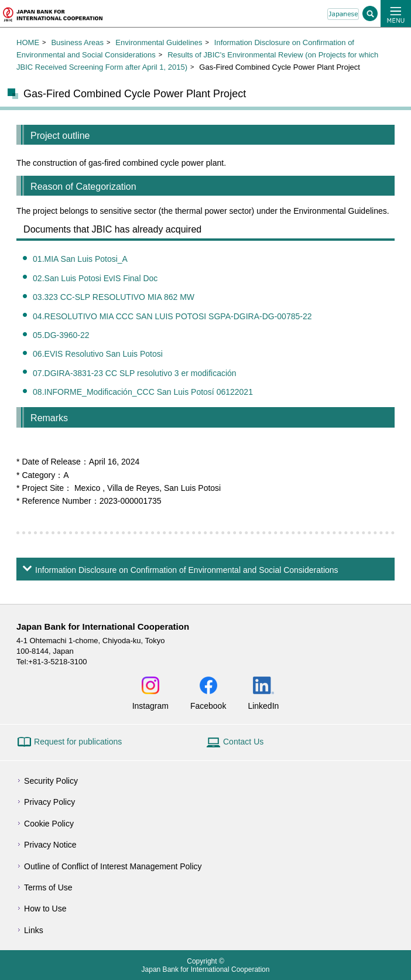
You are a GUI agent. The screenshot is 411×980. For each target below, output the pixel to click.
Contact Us (243, 742)
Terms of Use (48, 887)
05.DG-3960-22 (61, 335)
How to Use (45, 909)
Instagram (150, 706)
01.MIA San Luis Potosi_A (80, 259)
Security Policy (51, 781)
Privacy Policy (49, 802)
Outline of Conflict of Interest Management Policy (113, 866)
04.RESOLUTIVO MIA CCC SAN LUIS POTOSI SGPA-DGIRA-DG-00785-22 (172, 316)
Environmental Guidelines (159, 42)
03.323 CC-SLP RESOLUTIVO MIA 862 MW (114, 297)
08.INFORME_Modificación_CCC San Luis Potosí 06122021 (143, 392)
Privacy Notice (50, 845)
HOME (28, 42)
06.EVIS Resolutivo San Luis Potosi (98, 354)
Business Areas (77, 42)
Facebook (208, 706)
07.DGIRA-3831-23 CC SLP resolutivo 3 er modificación (135, 373)
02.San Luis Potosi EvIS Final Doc (95, 278)
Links (34, 930)
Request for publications (78, 742)
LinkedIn (263, 706)
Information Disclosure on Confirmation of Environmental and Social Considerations (186, 570)
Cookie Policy (49, 824)
